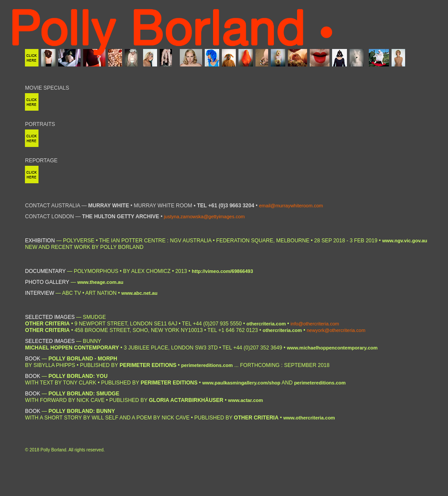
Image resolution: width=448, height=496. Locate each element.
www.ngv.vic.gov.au (404, 241)
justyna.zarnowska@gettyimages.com (205, 217)
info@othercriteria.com (315, 324)
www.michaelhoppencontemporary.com (332, 348)
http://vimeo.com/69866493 (222, 271)
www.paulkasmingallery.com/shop (241, 383)
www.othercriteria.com (309, 418)
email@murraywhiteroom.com (291, 206)
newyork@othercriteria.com (336, 330)
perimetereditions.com (207, 365)
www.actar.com (245, 400)
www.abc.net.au (139, 293)
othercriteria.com (266, 324)
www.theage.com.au (100, 282)
